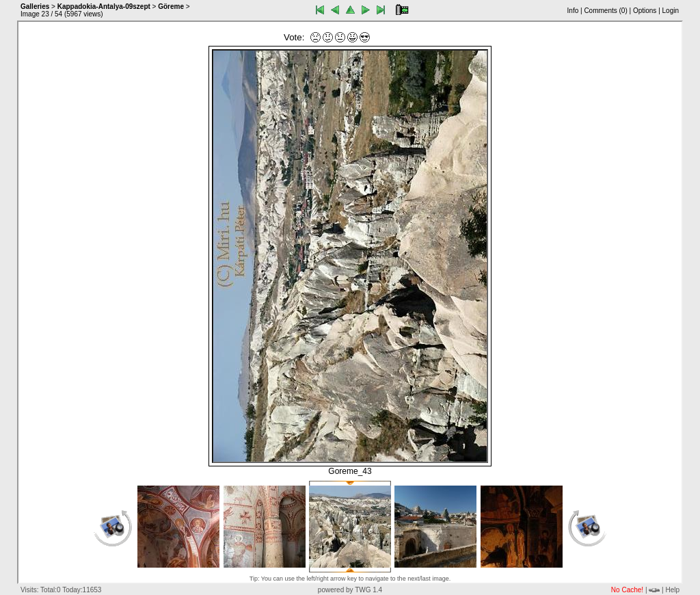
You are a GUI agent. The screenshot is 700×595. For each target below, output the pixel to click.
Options (645, 11)
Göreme (171, 6)
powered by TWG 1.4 (350, 590)
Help (672, 590)
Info (573, 11)
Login (671, 11)
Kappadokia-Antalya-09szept (104, 6)
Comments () (605, 11)
